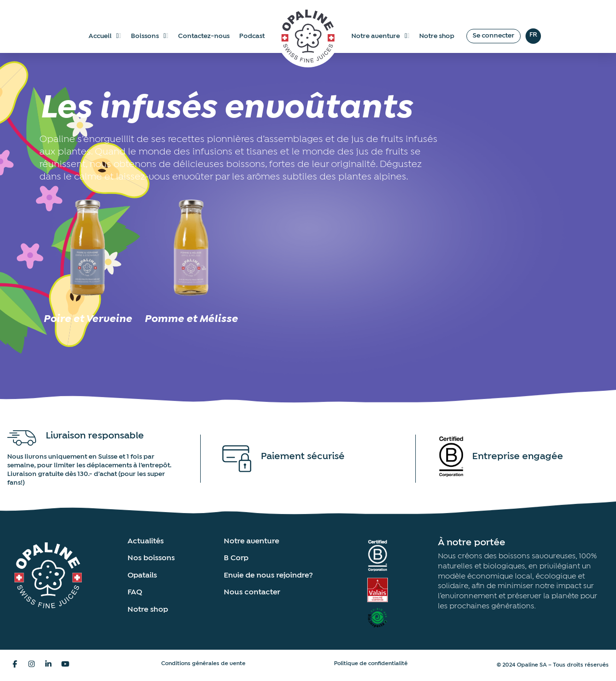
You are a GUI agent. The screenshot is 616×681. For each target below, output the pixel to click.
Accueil (105, 36)
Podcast (252, 36)
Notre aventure (380, 36)
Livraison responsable (95, 435)
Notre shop (437, 36)
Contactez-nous (204, 36)
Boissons (150, 36)
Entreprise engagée (518, 456)
